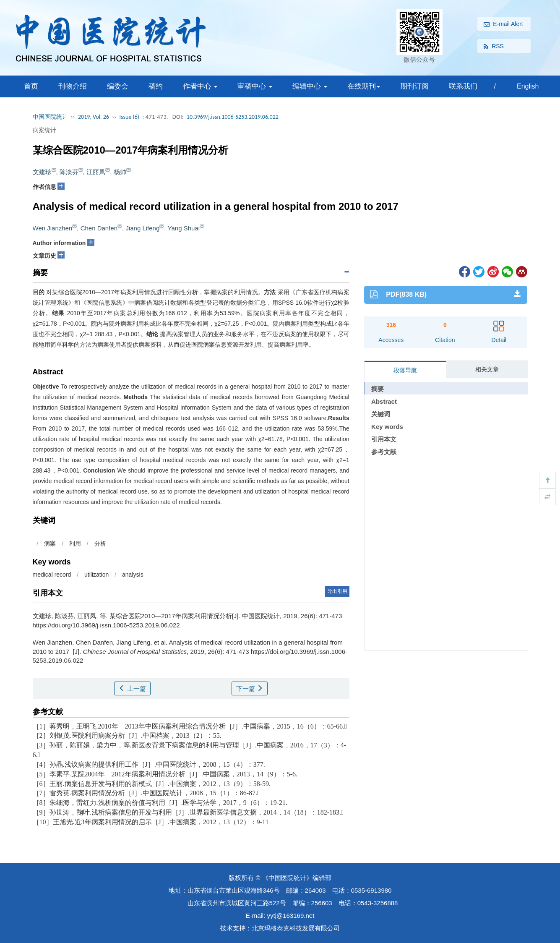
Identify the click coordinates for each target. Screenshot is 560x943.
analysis (133, 575)
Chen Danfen (99, 228)
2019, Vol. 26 (94, 117)
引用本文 (384, 439)
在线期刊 (364, 86)
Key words (387, 427)
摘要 (378, 389)
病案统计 (44, 130)
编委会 (118, 86)
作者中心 (200, 86)
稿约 (156, 86)
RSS (494, 47)
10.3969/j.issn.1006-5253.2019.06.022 (233, 117)
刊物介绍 (73, 86)
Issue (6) (129, 117)
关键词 (381, 414)
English (528, 86)
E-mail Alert (503, 24)
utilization (96, 575)
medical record (52, 575)
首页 (31, 86)
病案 (50, 543)
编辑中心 (310, 86)
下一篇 (250, 688)
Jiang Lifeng (142, 228)
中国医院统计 (50, 117)
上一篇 (132, 688)
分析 (100, 543)
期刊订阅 (414, 86)
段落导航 (405, 370)
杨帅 (120, 172)
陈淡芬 (69, 172)
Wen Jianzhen (53, 228)
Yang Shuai (184, 228)
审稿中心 (255, 86)
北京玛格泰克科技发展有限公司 (296, 928)
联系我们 (463, 86)
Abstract (384, 401)
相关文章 (487, 369)
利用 (75, 543)
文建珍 (42, 172)
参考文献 (384, 452)
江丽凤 (96, 172)
